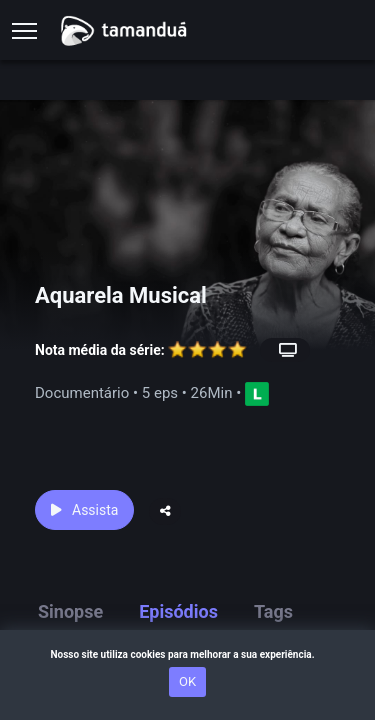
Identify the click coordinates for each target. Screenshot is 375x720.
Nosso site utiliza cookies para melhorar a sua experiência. (187, 654)
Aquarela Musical (121, 295)
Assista (84, 510)
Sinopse (70, 611)
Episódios (178, 611)
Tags (273, 611)
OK (187, 681)
